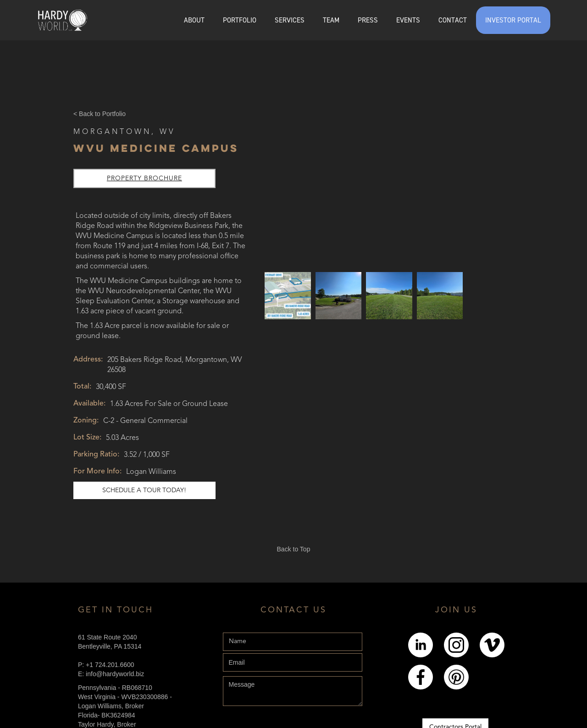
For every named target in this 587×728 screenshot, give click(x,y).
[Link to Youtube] (492, 645)
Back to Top (294, 549)
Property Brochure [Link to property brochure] (144, 178)
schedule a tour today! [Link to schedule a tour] (144, 490)
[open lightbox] (288, 295)
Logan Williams (151, 472)
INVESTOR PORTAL (513, 20)
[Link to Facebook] (421, 677)
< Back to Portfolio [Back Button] (100, 114)
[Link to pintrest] (456, 677)
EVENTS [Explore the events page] (408, 20)
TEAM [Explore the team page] (331, 20)
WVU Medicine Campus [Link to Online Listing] (156, 148)
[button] (240, 20)
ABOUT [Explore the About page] (194, 20)
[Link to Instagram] (456, 645)
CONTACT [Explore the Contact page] (453, 20)
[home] (62, 20)
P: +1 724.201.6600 (106, 665)
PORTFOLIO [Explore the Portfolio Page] (240, 20)
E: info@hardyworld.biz (111, 674)
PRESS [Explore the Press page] (368, 20)
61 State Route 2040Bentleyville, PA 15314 (110, 642)
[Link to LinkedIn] (421, 645)
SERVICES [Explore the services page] (290, 20)
